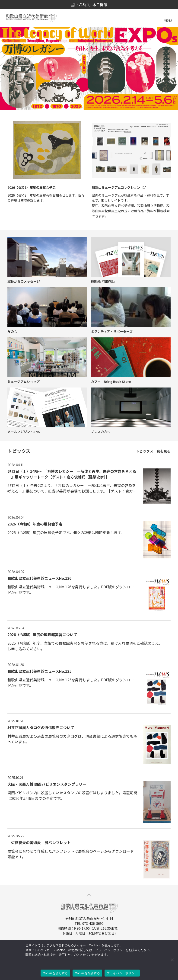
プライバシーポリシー (122, 973)
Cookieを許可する (55, 973)
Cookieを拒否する (87, 973)
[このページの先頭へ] (89, 895)
